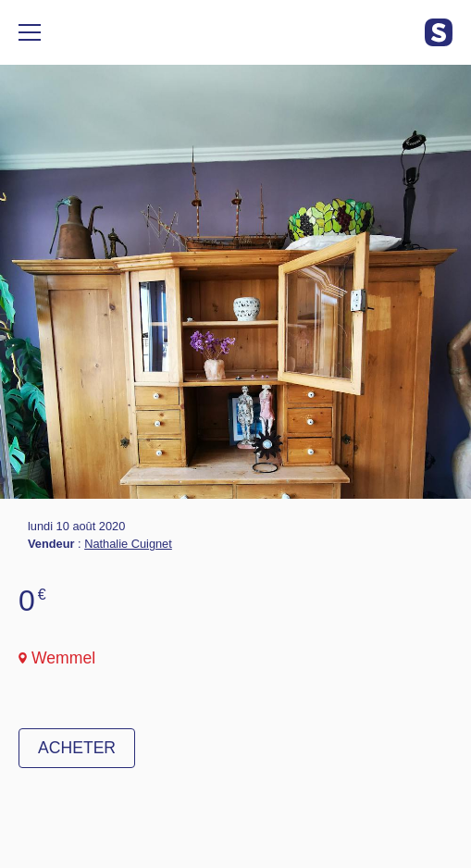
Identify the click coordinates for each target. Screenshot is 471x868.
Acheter (77, 748)
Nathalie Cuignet (128, 544)
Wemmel (63, 658)
